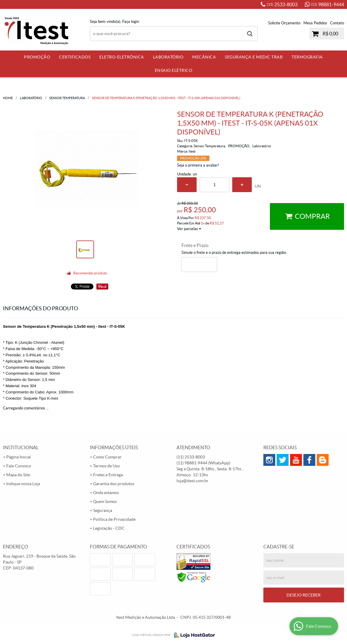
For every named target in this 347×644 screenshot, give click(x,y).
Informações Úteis (114, 447)
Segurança (103, 510)
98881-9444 (327, 4)
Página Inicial (19, 457)
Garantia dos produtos (114, 484)
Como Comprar (107, 457)
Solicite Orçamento (284, 23)
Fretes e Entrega (108, 475)
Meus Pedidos (315, 23)
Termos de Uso (106, 466)
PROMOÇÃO (37, 57)
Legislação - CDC (109, 528)
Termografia (307, 57)
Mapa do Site (18, 475)
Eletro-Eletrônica (122, 57)
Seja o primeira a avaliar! (198, 165)
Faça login (131, 22)
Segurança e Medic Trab (254, 57)
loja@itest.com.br (192, 481)
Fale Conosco (19, 466)
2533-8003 (282, 4)
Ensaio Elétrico (174, 70)
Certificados (75, 57)
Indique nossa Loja (23, 484)
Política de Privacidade (114, 519)
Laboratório (168, 57)
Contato (337, 23)
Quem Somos (105, 501)
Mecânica (204, 57)
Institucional (21, 447)
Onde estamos (106, 493)
